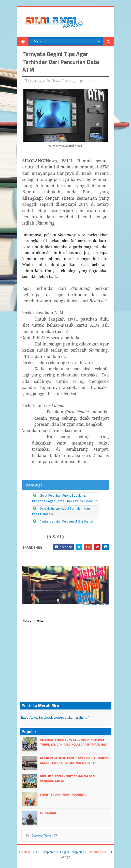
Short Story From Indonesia (63, 794)
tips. (81, 81)
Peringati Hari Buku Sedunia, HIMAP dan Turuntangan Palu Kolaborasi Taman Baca (74, 742)
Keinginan (48, 813)
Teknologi (69, 81)
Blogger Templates (71, 852)
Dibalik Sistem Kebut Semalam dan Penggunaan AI (67, 778)
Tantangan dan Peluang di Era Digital (66, 521)
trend (90, 81)
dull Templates (45, 852)
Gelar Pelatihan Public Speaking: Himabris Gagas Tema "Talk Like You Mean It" (74, 760)
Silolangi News (41, 835)
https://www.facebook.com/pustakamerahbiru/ (55, 717)
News (56, 81)
